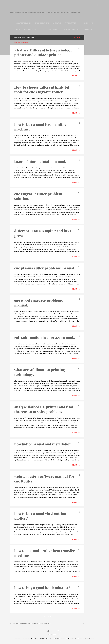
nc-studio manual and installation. (43, 444)
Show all (78, 37)
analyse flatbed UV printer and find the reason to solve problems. (44, 409)
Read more (76, 76)
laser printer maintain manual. (40, 161)
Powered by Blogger (55, 631)
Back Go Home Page (21, 42)
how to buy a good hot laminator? (42, 588)
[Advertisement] (92, 65)
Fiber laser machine (71, 30)
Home (18, 30)
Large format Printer (50, 30)
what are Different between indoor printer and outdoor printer (43, 52)
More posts (47, 617)
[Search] (98, 5)
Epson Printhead (42, 23)
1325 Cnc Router (87, 23)
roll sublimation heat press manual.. (45, 337)
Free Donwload (31, 30)
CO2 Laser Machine (23, 23)
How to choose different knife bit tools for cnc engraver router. (42, 89)
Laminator (57, 23)
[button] (79, 49)
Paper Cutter (71, 23)
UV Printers (88, 30)
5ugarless (59, 635)
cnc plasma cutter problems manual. (45, 268)
